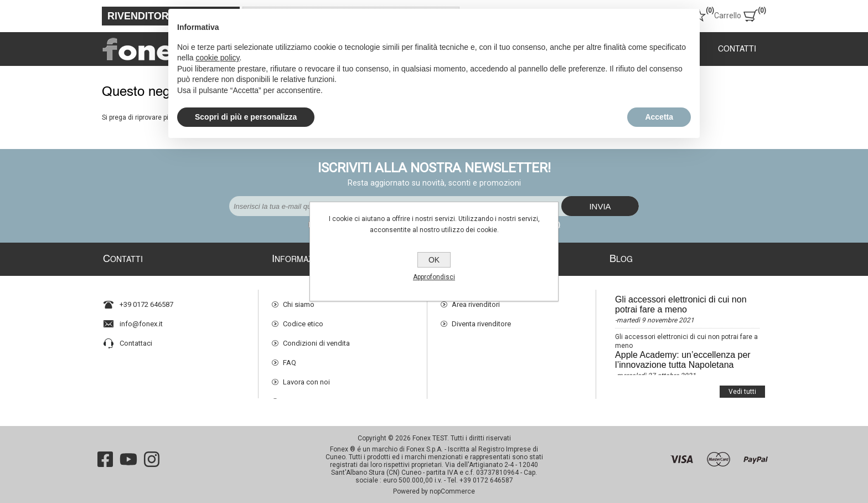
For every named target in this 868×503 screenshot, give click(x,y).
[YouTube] (128, 456)
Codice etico (303, 319)
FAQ (290, 358)
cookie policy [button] (217, 58)
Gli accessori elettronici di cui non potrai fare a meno (681, 299)
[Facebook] (105, 456)
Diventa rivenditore (481, 319)
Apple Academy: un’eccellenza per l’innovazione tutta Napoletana (683, 355)
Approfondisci (434, 277)
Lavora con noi (306, 377)
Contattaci (136, 338)
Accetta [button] (659, 117)
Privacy (294, 396)
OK (434, 260)
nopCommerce (452, 488)
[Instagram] (152, 456)
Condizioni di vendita (316, 338)
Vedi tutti (742, 381)
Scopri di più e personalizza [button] (246, 117)
